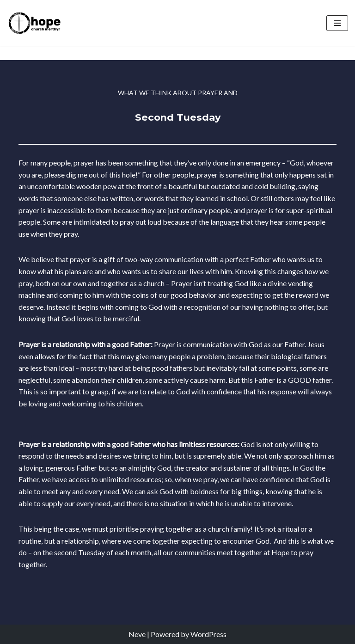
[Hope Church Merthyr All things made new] (35, 23)
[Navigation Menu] (337, 23)
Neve (137, 634)
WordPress (208, 634)
